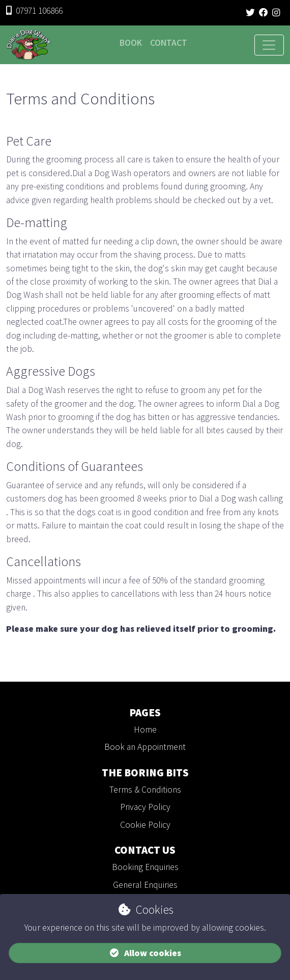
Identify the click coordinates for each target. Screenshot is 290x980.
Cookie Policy (145, 825)
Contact (169, 43)
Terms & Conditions (145, 790)
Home (145, 730)
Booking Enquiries (145, 867)
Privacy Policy (145, 807)
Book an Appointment (145, 747)
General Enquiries (145, 885)
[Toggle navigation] (269, 45)
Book (131, 43)
